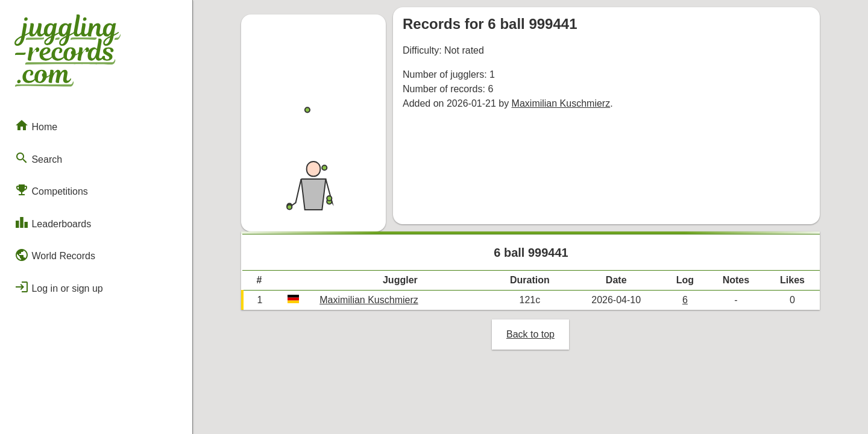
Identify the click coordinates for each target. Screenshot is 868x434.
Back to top (530, 334)
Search (38, 158)
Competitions (51, 190)
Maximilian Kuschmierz (561, 103)
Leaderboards (53, 222)
